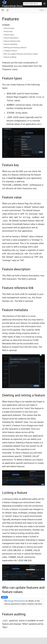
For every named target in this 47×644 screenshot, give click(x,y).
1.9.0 (41, 10)
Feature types (9, 28)
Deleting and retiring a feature (15, 48)
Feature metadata (11, 44)
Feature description (11, 38)
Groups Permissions (16, 601)
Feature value (9, 35)
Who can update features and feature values (21, 54)
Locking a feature (10, 51)
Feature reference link (12, 41)
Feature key (8, 31)
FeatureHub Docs (12, 4)
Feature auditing (10, 57)
